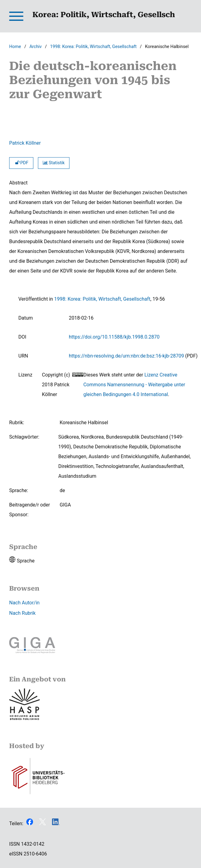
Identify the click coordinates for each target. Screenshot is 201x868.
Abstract (18, 183)
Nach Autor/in (24, 603)
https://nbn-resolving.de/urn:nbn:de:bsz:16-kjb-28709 (126, 356)
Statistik (54, 163)
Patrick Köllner (25, 143)
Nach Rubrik (22, 613)
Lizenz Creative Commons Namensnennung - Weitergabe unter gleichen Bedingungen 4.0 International (134, 385)
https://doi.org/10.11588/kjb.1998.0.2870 (114, 337)
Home (15, 47)
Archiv (35, 47)
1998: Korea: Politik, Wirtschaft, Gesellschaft (93, 47)
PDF (21, 163)
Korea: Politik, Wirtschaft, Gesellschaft (109, 15)
